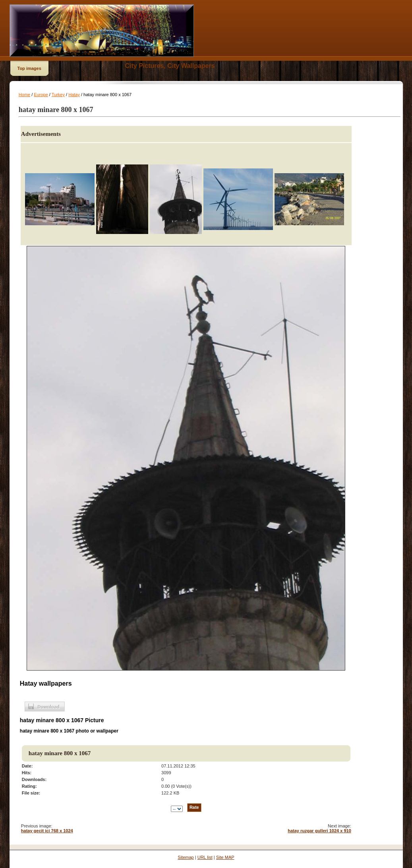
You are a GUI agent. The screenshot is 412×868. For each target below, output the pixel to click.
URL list (205, 857)
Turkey (58, 95)
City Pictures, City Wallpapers (170, 66)
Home (24, 95)
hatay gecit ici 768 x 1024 (47, 831)
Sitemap (186, 857)
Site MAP (225, 857)
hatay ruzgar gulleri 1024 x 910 (319, 831)
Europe (41, 95)
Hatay (74, 95)
